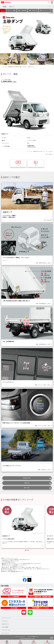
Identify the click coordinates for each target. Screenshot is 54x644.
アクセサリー (5, 625)
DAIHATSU (13, 2)
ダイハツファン (5, 637)
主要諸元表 (27, 486)
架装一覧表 (27, 491)
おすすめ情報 (5, 631)
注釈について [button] (5, 264)
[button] (49, 2)
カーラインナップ (6, 621)
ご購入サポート (5, 628)
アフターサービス (6, 634)
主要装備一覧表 (27, 482)
